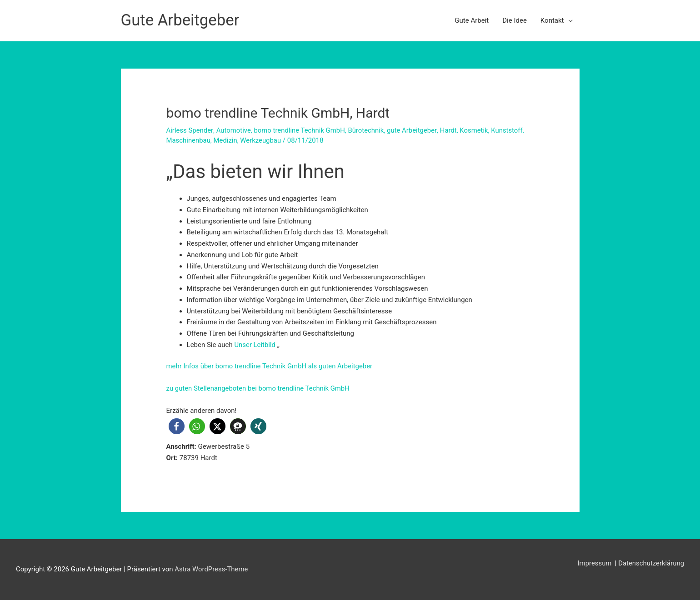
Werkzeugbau (262, 140)
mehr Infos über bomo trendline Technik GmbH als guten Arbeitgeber (270, 366)
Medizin (226, 140)
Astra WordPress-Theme (211, 569)
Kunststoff (509, 130)
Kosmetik (476, 130)
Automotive (234, 130)
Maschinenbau (189, 140)
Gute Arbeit (472, 20)
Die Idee (515, 20)
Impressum (595, 563)
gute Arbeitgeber (413, 130)
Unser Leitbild (255, 345)
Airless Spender (190, 130)
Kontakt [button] (552, 20)
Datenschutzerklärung (651, 563)
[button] (177, 426)
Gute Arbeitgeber (181, 20)
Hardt (450, 130)
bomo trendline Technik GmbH (300, 130)
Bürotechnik (367, 130)
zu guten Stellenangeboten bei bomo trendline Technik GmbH (259, 388)
